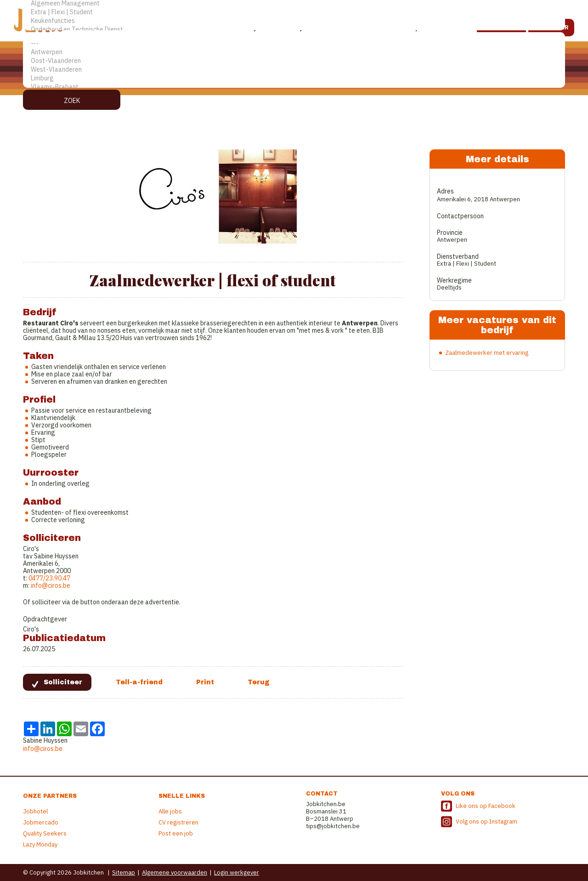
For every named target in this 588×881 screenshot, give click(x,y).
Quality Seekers (45, 833)
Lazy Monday (40, 844)
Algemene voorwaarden (175, 872)
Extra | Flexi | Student (294, 12)
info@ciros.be (51, 585)
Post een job (176, 833)
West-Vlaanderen (294, 70)
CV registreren (178, 822)
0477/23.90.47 (49, 578)
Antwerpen (294, 52)
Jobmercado (41, 822)
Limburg (294, 78)
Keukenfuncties (294, 21)
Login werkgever (237, 872)
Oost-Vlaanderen (294, 61)
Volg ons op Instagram (486, 821)
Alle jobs (170, 811)
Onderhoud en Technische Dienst (294, 30)
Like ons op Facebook (486, 806)
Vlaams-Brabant (294, 87)
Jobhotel (35, 811)
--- (294, 43)
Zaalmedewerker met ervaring (487, 353)
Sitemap (124, 872)
